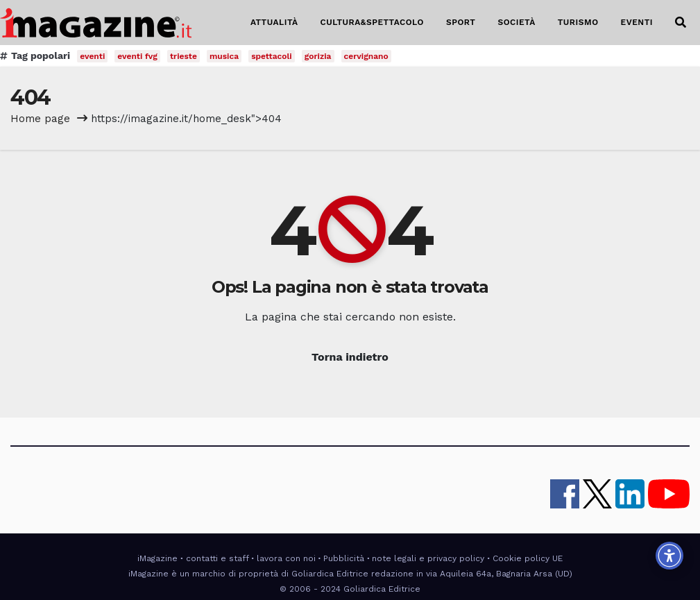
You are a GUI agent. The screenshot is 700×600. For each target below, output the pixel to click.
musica (224, 56)
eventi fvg (137, 56)
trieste (183, 56)
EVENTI (637, 22)
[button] (681, 23)
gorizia (318, 56)
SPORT (461, 22)
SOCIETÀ (516, 22)
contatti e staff (217, 558)
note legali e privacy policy (428, 558)
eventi (92, 56)
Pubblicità (344, 558)
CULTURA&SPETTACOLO (372, 22)
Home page (40, 119)
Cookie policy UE (528, 558)
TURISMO (578, 22)
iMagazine (157, 558)
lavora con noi (286, 558)
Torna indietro (350, 357)
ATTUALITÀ (274, 22)
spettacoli (272, 56)
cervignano (366, 56)
